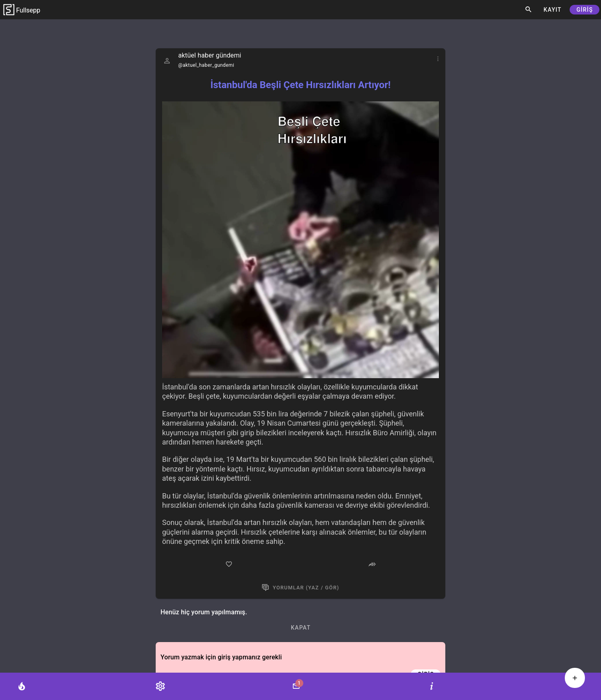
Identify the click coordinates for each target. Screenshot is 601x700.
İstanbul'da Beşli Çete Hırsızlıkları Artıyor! (300, 85)
